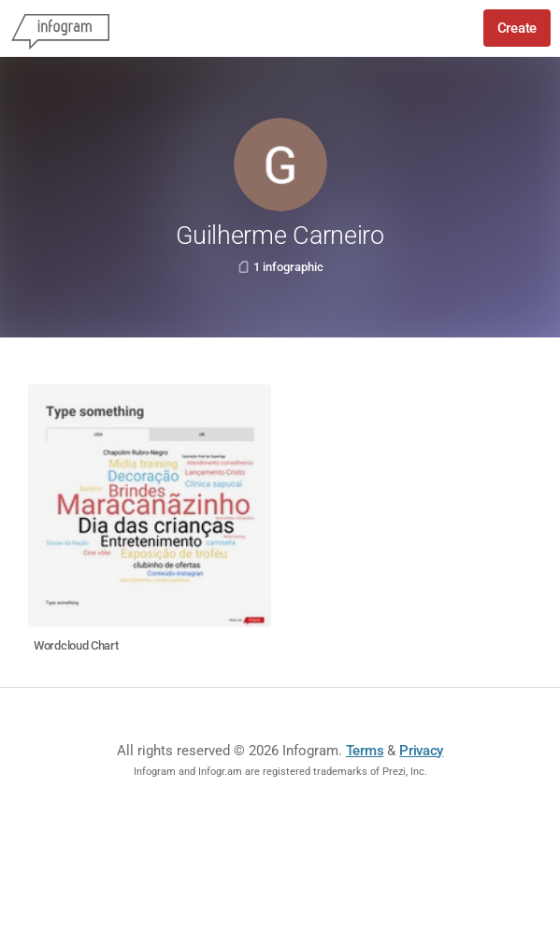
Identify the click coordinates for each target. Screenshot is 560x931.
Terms (365, 751)
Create (517, 28)
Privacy (421, 751)
